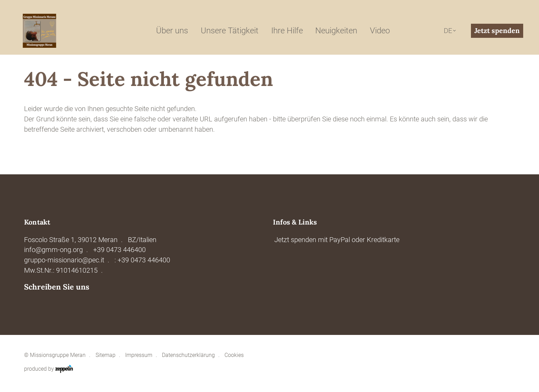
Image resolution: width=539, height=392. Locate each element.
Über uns (172, 31)
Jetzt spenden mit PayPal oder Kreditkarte (337, 240)
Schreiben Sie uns (57, 287)
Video (380, 31)
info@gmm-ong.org (53, 250)
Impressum (139, 355)
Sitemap (106, 355)
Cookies (234, 355)
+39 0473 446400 (119, 250)
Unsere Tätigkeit (230, 31)
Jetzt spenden (497, 30)
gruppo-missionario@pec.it (64, 260)
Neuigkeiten (336, 31)
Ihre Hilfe (287, 31)
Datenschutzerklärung (188, 355)
